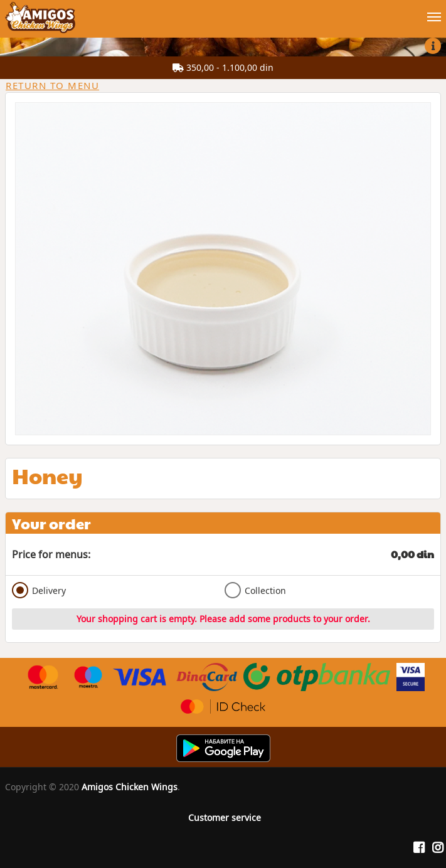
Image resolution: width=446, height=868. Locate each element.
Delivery (39, 590)
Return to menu (52, 85)
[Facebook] (419, 848)
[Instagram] (438, 848)
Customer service (225, 818)
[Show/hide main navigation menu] (223, 12)
